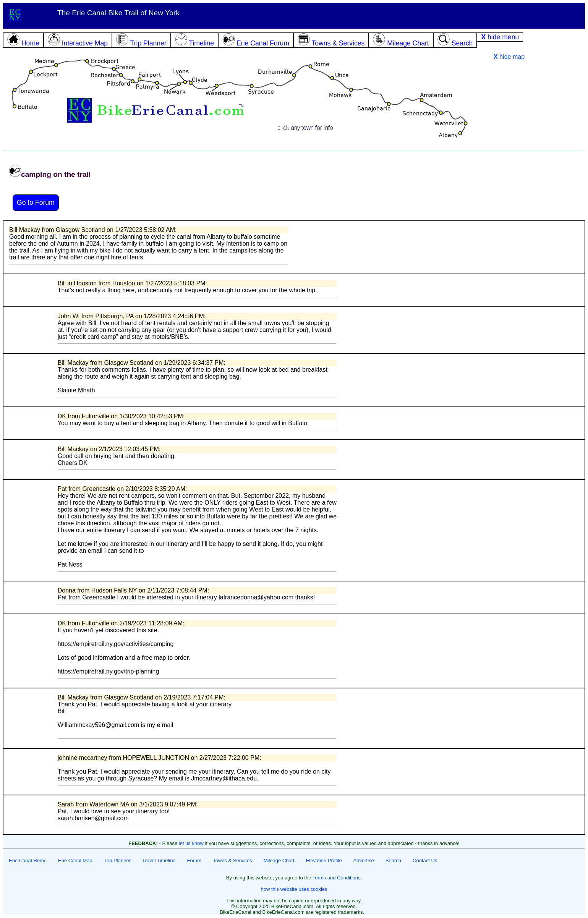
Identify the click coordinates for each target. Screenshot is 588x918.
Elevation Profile (324, 861)
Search (393, 861)
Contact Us (425, 861)
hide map (509, 57)
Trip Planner (117, 861)
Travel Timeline (159, 861)
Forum (194, 861)
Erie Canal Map (75, 861)
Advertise (364, 861)
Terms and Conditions (337, 878)
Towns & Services (232, 861)
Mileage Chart (279, 861)
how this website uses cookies (294, 889)
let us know (191, 843)
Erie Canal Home (28, 861)
